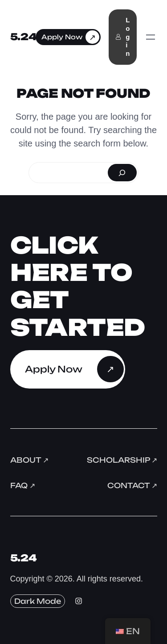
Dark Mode (38, 601)
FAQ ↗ (23, 485)
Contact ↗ (132, 485)
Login (122, 37)
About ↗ (29, 460)
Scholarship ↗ (122, 460)
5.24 (24, 37)
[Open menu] (151, 37)
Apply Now (62, 37)
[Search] (122, 173)
